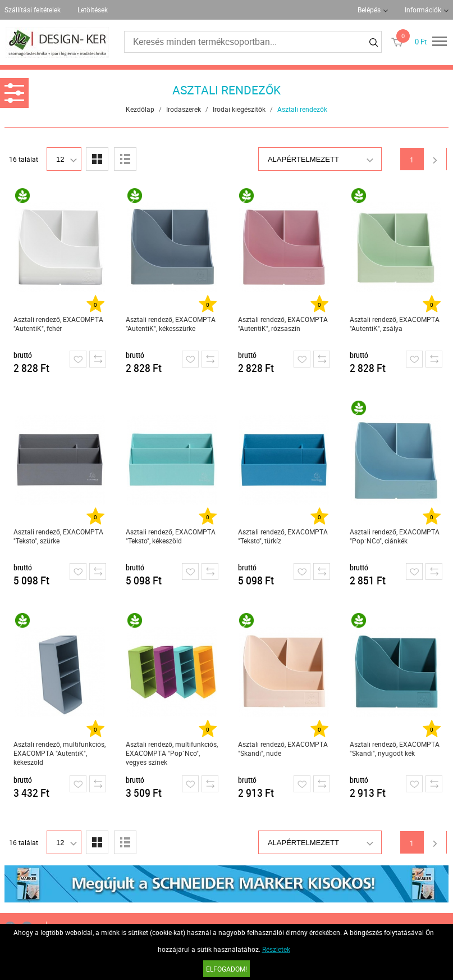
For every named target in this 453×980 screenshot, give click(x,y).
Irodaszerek (184, 109)
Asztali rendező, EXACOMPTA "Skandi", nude (283, 748)
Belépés (369, 10)
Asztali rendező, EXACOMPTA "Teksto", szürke (58, 536)
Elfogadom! (226, 969)
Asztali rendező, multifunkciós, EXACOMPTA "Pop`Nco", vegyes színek (172, 753)
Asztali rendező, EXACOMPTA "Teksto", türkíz (283, 536)
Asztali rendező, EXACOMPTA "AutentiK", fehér (58, 324)
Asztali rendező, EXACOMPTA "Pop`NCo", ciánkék (395, 536)
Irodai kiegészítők (239, 109)
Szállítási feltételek (33, 10)
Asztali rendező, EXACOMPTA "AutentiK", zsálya (395, 324)
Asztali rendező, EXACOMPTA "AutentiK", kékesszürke (171, 324)
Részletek (276, 949)
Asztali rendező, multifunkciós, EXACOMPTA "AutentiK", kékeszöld (60, 753)
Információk (423, 10)
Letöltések (93, 10)
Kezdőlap (140, 109)
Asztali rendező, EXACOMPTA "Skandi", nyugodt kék (395, 748)
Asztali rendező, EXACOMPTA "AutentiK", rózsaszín (283, 324)
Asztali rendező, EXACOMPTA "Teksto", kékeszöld (171, 536)
